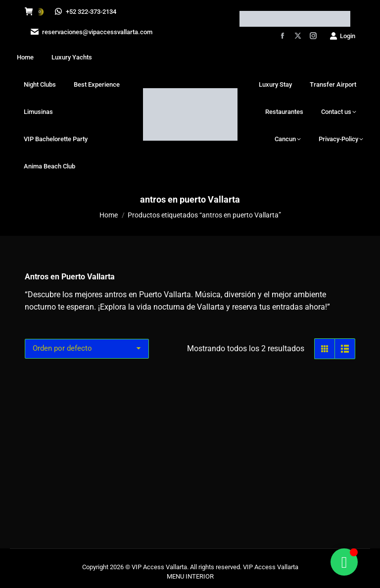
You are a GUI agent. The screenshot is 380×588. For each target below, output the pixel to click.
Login (342, 36)
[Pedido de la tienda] (87, 349)
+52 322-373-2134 (86, 12)
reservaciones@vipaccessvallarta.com (91, 32)
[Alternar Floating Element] (344, 562)
